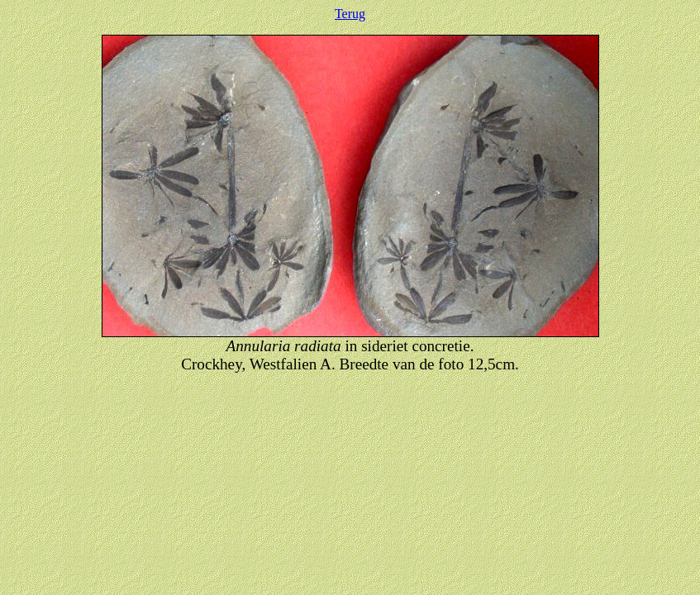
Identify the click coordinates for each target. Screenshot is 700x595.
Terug (350, 14)
